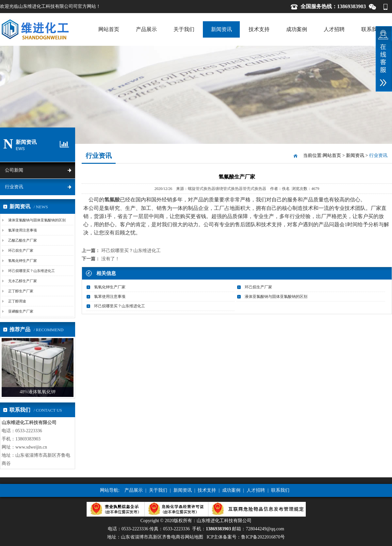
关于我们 (184, 29)
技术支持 (259, 29)
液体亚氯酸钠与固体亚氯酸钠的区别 (37, 220)
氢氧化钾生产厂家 (23, 261)
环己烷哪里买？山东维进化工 (32, 271)
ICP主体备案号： (246, 537)
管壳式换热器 (254, 189)
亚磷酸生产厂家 (21, 311)
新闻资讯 (221, 29)
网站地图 (194, 537)
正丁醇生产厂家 (21, 291)
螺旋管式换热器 (202, 189)
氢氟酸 (112, 200)
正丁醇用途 (17, 301)
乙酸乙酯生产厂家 (23, 240)
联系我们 (372, 29)
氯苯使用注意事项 (23, 230)
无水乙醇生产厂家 (23, 281)
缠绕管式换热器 (229, 189)
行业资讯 (14, 187)
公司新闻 (14, 170)
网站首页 (109, 29)
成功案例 (297, 29)
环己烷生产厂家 (21, 250)
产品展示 (146, 29)
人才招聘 (334, 29)
